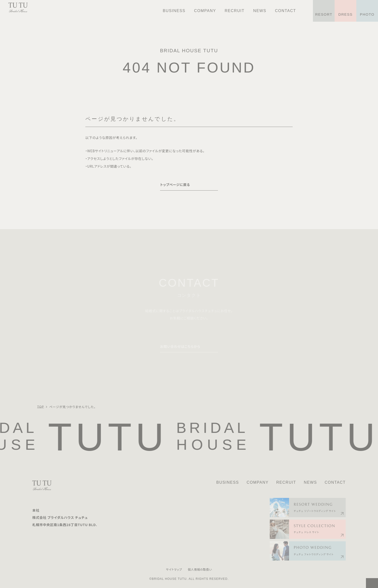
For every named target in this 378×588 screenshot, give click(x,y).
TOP (40, 406)
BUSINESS (228, 482)
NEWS (310, 482)
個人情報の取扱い (200, 569)
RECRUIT (286, 482)
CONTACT (335, 482)
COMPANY (258, 482)
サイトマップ (174, 569)
